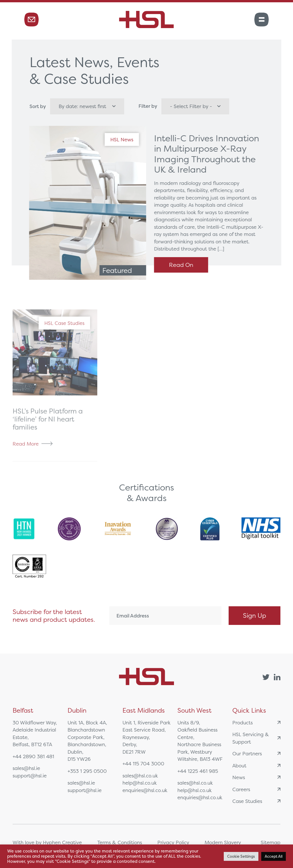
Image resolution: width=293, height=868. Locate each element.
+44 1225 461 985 (198, 771)
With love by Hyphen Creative (47, 842)
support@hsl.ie (30, 776)
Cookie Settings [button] (241, 856)
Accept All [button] (274, 856)
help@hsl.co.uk (140, 783)
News (256, 777)
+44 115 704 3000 (143, 764)
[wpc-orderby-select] (87, 106)
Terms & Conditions (120, 842)
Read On (183, 265)
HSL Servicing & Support (256, 738)
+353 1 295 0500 (87, 771)
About (256, 766)
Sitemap (271, 842)
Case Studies (256, 801)
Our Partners (256, 753)
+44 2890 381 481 (33, 756)
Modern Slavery (223, 842)
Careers (256, 789)
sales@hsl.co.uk (140, 776)
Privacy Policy (173, 842)
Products (256, 723)
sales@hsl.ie (26, 768)
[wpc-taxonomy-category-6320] (195, 106)
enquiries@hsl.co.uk (145, 790)
